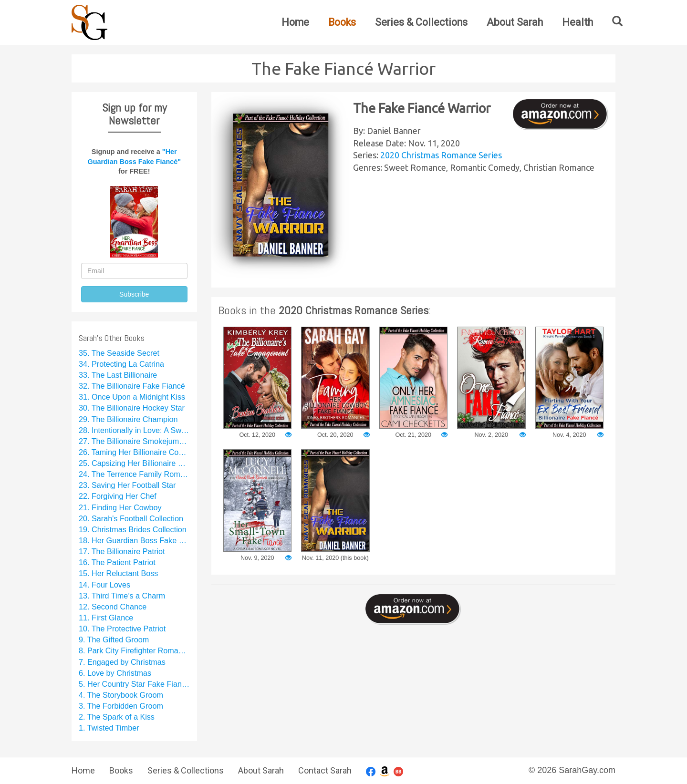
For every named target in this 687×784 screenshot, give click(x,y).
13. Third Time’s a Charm (122, 596)
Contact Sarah (325, 770)
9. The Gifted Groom (114, 640)
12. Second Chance (113, 607)
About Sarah (515, 22)
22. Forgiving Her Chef (118, 496)
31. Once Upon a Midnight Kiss (132, 397)
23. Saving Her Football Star (127, 485)
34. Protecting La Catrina (121, 364)
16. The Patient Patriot (117, 562)
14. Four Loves (104, 585)
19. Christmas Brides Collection (133, 529)
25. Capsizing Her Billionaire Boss (134, 463)
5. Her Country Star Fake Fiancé (134, 684)
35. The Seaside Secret (119, 353)
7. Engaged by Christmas (122, 662)
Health (578, 22)
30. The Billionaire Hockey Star (132, 408)
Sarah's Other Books (112, 338)
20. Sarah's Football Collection (131, 518)
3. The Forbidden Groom (121, 706)
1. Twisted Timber (109, 728)
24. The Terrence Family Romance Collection (134, 474)
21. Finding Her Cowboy (120, 507)
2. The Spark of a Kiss (117, 717)
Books (342, 22)
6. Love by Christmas (115, 673)
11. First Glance (106, 618)
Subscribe (134, 294)
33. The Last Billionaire (118, 375)
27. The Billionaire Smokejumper (134, 441)
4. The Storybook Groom (121, 695)
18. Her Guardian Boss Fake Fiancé (134, 540)
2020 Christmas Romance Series (441, 155)
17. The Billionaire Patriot (122, 551)
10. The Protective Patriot (122, 629)
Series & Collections (421, 22)
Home (295, 22)
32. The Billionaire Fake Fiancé (132, 386)
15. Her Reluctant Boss (118, 573)
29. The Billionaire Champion (128, 419)
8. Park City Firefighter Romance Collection (134, 650)
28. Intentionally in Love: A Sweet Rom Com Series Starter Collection (134, 430)
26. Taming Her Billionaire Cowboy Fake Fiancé (134, 452)
